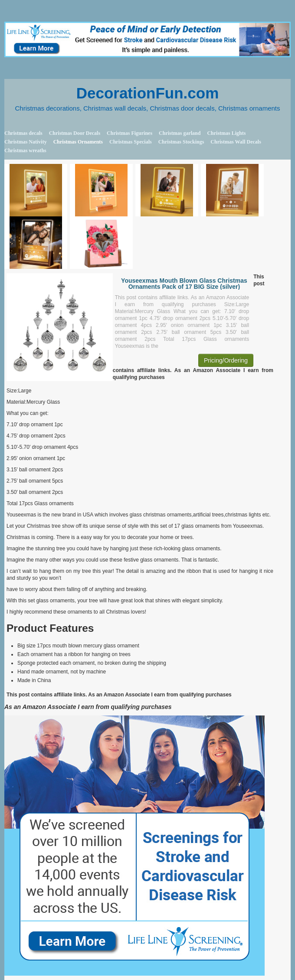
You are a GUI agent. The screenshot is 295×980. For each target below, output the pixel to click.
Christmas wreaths (25, 150)
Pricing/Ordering (226, 360)
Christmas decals (23, 133)
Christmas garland (180, 133)
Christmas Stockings (181, 142)
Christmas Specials (131, 142)
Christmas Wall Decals (236, 142)
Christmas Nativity (26, 142)
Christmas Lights (226, 133)
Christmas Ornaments (78, 142)
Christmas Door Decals (75, 133)
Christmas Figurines (129, 133)
